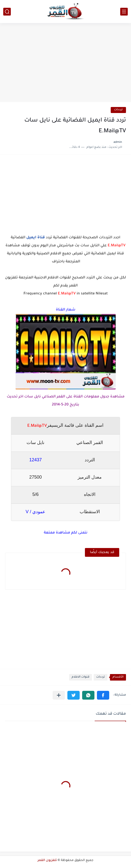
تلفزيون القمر (47, 860)
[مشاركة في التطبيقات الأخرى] (59, 695)
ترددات (118, 110)
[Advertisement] (65, 63)
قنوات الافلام (81, 677)
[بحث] (7, 12)
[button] (103, 695)
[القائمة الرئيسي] (124, 12)
